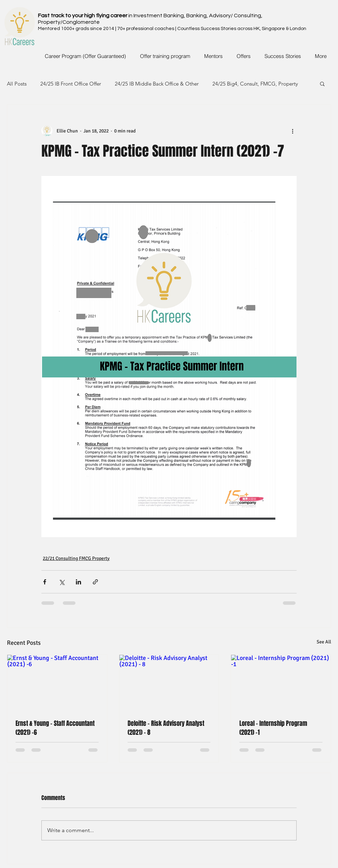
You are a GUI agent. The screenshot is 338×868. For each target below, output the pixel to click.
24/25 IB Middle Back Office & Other (157, 84)
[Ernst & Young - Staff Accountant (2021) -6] (57, 683)
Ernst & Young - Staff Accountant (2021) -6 (55, 728)
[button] (322, 83)
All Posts (17, 84)
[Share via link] (95, 582)
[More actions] (292, 131)
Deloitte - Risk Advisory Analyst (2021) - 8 (166, 728)
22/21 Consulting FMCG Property (76, 558)
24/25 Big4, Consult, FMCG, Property (255, 84)
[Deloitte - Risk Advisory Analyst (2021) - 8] (169, 683)
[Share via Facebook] (45, 582)
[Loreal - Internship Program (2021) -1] (281, 683)
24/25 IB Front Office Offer (71, 84)
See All (324, 642)
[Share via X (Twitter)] (62, 582)
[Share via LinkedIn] (78, 582)
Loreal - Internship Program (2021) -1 (273, 728)
